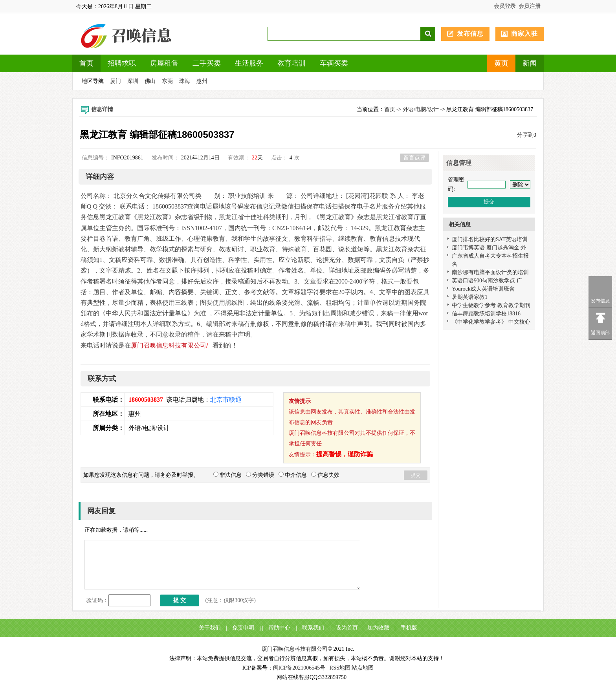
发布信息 (470, 34)
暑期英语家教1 (470, 297)
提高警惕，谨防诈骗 (345, 454)
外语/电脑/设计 (421, 109)
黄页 (501, 63)
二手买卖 (207, 63)
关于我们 (210, 628)
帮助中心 (279, 628)
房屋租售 (164, 63)
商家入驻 (524, 34)
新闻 (530, 63)
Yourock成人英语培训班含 (483, 289)
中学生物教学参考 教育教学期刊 (491, 305)
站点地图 (363, 668)
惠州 (202, 81)
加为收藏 (378, 628)
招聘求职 (122, 63)
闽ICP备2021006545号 (299, 668)
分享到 (525, 135)
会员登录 (505, 6)
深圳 (133, 81)
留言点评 (414, 158)
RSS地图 (340, 668)
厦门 (115, 81)
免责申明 (243, 628)
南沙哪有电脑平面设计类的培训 (490, 272)
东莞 (167, 81)
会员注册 (530, 6)
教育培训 (291, 63)
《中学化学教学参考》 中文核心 (491, 322)
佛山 (150, 81)
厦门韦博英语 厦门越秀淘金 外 (489, 248)
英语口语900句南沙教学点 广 (487, 281)
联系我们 (313, 628)
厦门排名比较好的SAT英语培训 (490, 239)
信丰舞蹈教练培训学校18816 (486, 314)
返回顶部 (600, 333)
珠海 (185, 81)
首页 (86, 63)
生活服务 (249, 63)
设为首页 (347, 628)
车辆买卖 (334, 63)
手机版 (409, 628)
